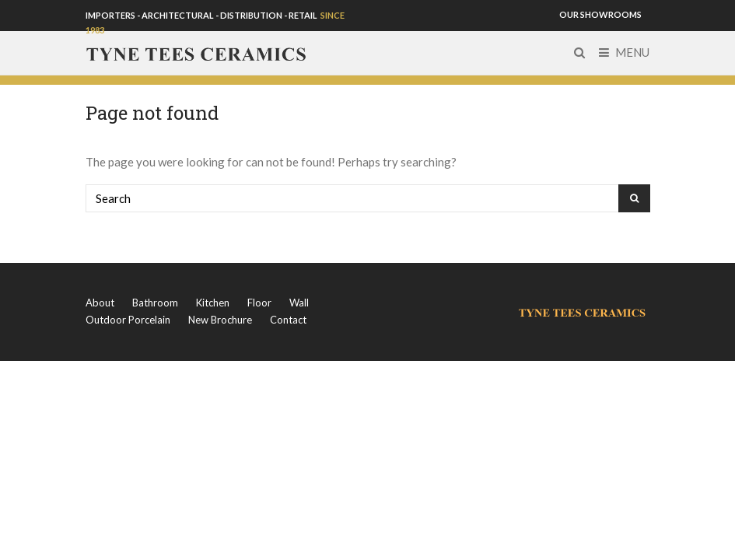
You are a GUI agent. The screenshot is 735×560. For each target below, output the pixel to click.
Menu (624, 52)
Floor (259, 303)
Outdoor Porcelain (128, 320)
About (100, 303)
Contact (288, 320)
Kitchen (213, 303)
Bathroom (155, 303)
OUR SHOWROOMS (600, 14)
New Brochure (220, 320)
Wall (299, 303)
